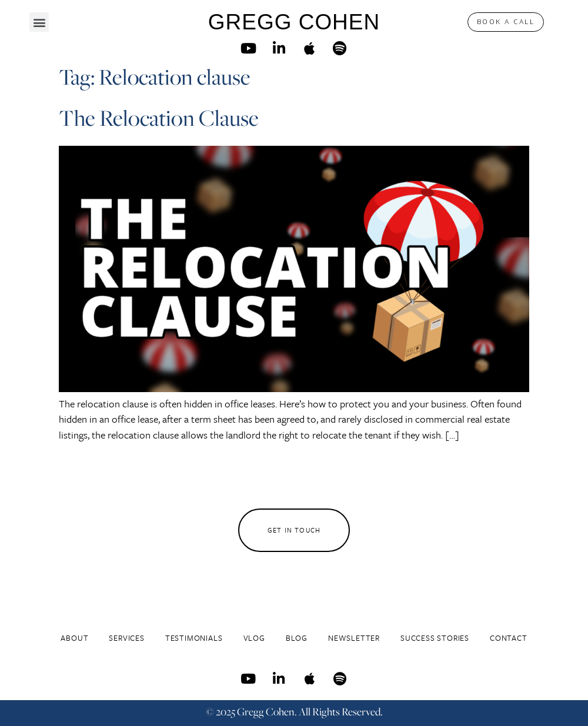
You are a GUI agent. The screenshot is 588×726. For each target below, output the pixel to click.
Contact (509, 638)
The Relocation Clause (159, 118)
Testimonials (194, 638)
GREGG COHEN (294, 22)
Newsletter (354, 638)
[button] (39, 22)
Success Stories (435, 638)
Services (126, 638)
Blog (297, 638)
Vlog (254, 638)
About (74, 638)
